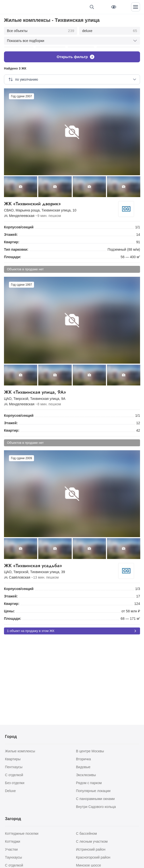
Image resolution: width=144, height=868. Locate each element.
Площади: (13, 254)
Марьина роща (28, 208)
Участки (11, 849)
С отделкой (14, 775)
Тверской (21, 396)
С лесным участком (92, 841)
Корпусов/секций (19, 224)
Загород (13, 819)
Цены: (9, 609)
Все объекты (41, 31)
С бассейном (86, 833)
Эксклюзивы (86, 775)
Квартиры (13, 759)
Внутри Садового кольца (96, 807)
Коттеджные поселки (22, 833)
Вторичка (83, 759)
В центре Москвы (90, 751)
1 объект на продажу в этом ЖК (72, 628)
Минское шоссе (89, 865)
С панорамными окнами (95, 799)
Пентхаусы (14, 767)
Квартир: (12, 239)
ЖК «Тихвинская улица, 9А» (72, 390)
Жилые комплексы (20, 751)
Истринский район (91, 849)
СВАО (9, 208)
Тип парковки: (16, 247)
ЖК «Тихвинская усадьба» (63, 563)
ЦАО (8, 396)
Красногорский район (93, 857)
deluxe (110, 31)
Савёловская (19, 575)
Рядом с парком (89, 783)
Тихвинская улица (56, 208)
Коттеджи (13, 841)
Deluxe (10, 791)
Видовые (83, 767)
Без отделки (15, 783)
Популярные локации (93, 791)
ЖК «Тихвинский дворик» (63, 201)
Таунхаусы (14, 857)
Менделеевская (22, 213)
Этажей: (11, 232)
